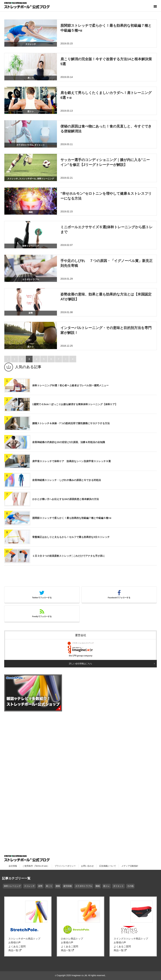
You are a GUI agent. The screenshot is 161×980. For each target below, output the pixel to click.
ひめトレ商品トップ (72, 939)
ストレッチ (29, 886)
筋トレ (107, 886)
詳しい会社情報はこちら (81, 664)
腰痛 (58, 886)
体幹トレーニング (12, 886)
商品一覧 (15, 950)
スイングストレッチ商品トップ (131, 939)
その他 (130, 886)
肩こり (49, 886)
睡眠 (98, 886)
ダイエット (118, 886)
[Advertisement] (30, 768)
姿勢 (40, 886)
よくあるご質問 (17, 946)
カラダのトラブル (84, 886)
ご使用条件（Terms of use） (36, 866)
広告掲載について (108, 866)
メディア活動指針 (130, 866)
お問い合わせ (87, 866)
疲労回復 (68, 886)
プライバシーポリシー (65, 866)
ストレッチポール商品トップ (24, 939)
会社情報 (13, 866)
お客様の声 (15, 942)
